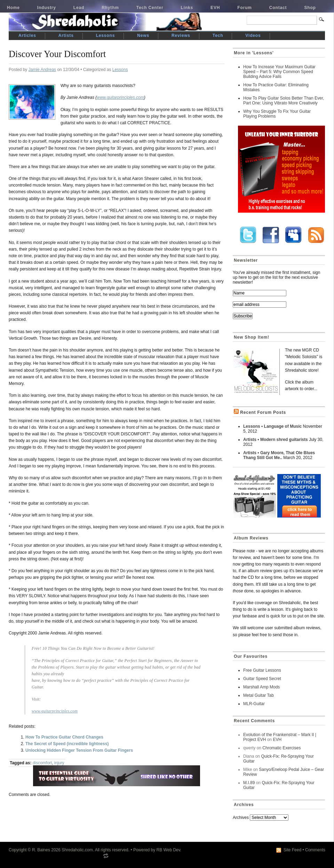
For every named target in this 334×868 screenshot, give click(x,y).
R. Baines (41, 850)
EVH (215, 8)
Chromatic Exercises (281, 748)
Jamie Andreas (42, 70)
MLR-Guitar (254, 704)
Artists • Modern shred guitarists (276, 440)
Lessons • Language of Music (272, 426)
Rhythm (110, 8)
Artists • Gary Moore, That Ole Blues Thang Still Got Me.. (279, 455)
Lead (79, 8)
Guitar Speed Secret (262, 679)
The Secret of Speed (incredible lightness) (67, 744)
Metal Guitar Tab (259, 695)
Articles (27, 35)
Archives (241, 818)
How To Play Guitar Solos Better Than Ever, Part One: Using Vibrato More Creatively (284, 101)
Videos (253, 35)
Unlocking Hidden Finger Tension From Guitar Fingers (79, 750)
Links (187, 8)
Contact (278, 8)
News (143, 35)
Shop (310, 8)
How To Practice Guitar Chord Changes (64, 737)
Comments (315, 850)
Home (13, 8)
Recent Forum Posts (263, 412)
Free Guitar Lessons (262, 670)
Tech (218, 35)
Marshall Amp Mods (261, 687)
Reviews (181, 35)
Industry (47, 8)
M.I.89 (249, 783)
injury (59, 763)
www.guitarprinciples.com (120, 97)
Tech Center (150, 8)
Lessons (106, 35)
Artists (66, 35)
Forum (245, 8)
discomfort (42, 763)
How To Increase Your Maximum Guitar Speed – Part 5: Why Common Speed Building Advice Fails (279, 72)
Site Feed (292, 850)
